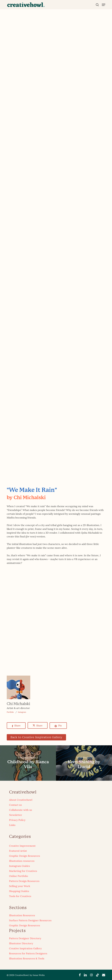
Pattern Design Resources (24, 881)
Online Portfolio (19, 876)
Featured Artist (18, 851)
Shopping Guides (19, 891)
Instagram (22, 712)
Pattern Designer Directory (25, 938)
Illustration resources (22, 861)
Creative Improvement (22, 846)
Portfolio (10, 712)
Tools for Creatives (20, 896)
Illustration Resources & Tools (27, 958)
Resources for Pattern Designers (28, 953)
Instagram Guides (20, 866)
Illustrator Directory (21, 943)
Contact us (15, 805)
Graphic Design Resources (25, 856)
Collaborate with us (21, 810)
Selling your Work (20, 886)
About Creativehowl (21, 800)
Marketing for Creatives (23, 871)
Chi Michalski (18, 704)
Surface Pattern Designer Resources (30, 920)
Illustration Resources (22, 915)
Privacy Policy (17, 820)
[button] (104, 5)
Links (12, 825)
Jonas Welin (39, 975)
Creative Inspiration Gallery (25, 948)
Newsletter (16, 815)
